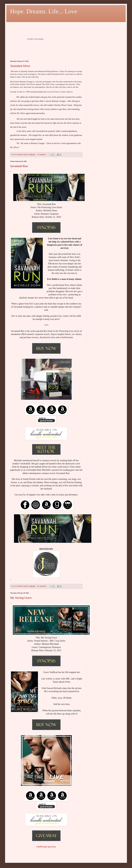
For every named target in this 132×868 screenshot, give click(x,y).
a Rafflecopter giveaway (46, 847)
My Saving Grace (21, 598)
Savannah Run (19, 166)
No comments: (42, 586)
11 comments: (42, 154)
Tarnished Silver (20, 66)
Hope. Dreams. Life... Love (44, 11)
